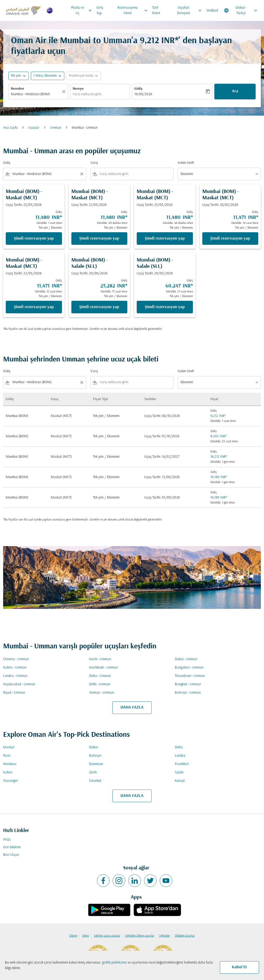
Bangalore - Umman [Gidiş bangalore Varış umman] (189, 668)
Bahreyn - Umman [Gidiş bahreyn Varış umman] (188, 693)
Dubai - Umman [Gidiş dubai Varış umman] (186, 659)
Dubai (93, 747)
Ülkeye (73, 936)
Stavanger (10, 781)
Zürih (93, 772)
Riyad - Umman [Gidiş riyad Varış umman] (14, 693)
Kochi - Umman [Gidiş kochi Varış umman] (100, 659)
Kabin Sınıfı (186, 163)
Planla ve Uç (83, 10)
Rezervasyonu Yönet (134, 10)
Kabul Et (239, 967)
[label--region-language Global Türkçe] (241, 10)
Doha (179, 747)
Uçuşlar (34, 128)
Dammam (96, 764)
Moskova (10, 764)
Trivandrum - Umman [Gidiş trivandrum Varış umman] (190, 676)
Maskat (9, 747)
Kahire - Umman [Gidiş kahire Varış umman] (15, 668)
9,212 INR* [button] (159, 41)
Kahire (8, 772)
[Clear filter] (82, 174)
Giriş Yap (100, 10)
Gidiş (138, 89)
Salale (179, 772)
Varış (94, 163)
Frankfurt (182, 764)
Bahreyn (95, 756)
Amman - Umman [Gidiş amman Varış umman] (102, 693)
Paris (7, 756)
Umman (56, 128)
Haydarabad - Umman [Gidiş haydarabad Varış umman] (19, 684)
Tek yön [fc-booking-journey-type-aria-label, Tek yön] (16, 76)
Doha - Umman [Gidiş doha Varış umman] (100, 676)
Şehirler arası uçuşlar (107, 936)
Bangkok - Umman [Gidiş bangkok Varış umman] (188, 684)
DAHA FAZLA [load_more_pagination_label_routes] (132, 707)
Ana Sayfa (10, 128)
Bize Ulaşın (11, 855)
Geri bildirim (12, 847)
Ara (235, 91)
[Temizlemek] (65, 92)
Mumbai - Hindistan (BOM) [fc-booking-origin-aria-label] (30, 94)
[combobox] (45, 174)
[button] (48, 76)
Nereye (78, 89)
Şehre (85, 936)
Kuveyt (180, 781)
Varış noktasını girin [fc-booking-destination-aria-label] (87, 94)
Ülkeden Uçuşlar (185, 936)
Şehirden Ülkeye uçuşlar (140, 936)
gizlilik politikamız (114, 963)
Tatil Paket (156, 10)
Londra (180, 756)
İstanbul (95, 781)
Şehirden (165, 936)
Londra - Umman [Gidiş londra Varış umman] (15, 676)
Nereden (17, 89)
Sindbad (212, 11)
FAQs (7, 840)
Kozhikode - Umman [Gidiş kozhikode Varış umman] (104, 668)
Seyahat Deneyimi (191, 10)
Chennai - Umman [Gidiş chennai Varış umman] (16, 659)
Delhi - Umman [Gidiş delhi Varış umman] (100, 684)
